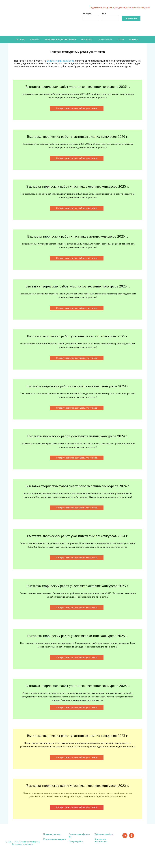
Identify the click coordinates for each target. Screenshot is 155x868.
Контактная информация (101, 840)
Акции (121, 40)
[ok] (132, 837)
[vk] (125, 837)
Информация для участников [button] (61, 40)
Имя (104, 14)
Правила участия (52, 834)
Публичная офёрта (104, 834)
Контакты (134, 40)
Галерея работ (105, 40)
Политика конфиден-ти (79, 835)
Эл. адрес (87, 14)
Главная (20, 40)
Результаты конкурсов (54, 839)
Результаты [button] (87, 40)
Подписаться (131, 18)
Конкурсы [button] (35, 40)
